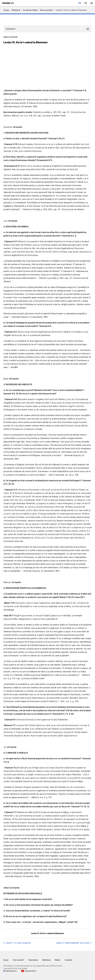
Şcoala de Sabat (30, 10)
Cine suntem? (18, 960)
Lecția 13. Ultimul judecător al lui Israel (73, 943)
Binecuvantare (47, 10)
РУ (80, 3)
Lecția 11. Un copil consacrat (18, 943)
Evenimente (33, 960)
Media (58, 960)
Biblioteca (47, 960)
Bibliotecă (16, 10)
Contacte (68, 960)
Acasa (6, 10)
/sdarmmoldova (11, 971)
